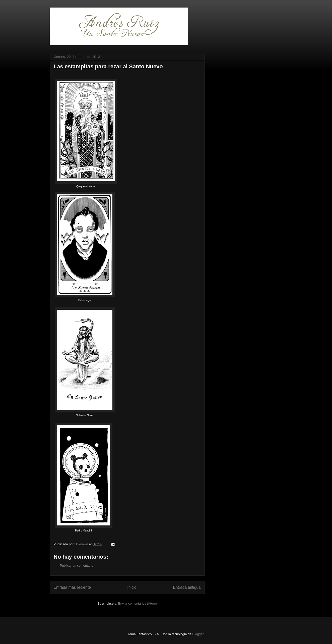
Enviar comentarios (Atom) (138, 603)
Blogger (198, 634)
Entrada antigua (187, 587)
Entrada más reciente (72, 587)
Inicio (132, 587)
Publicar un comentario (77, 566)
